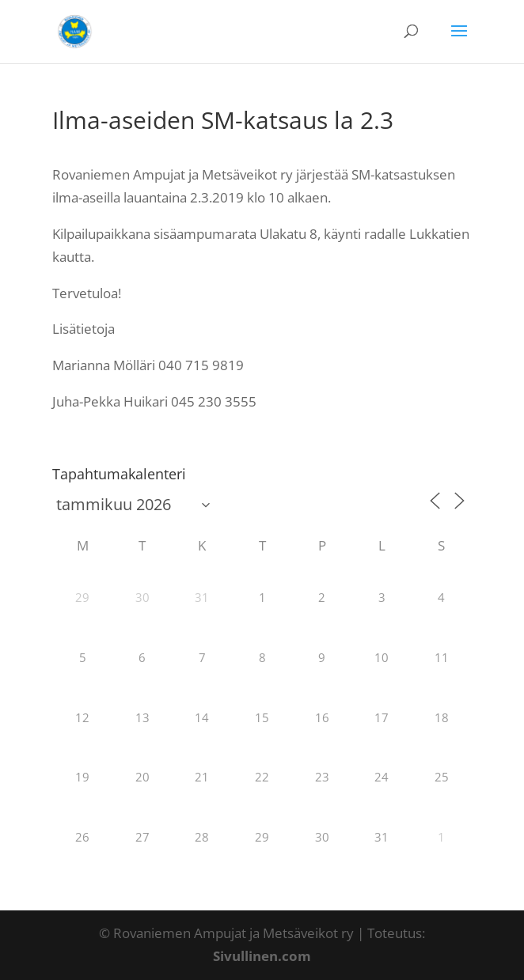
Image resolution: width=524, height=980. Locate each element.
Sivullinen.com (262, 956)
